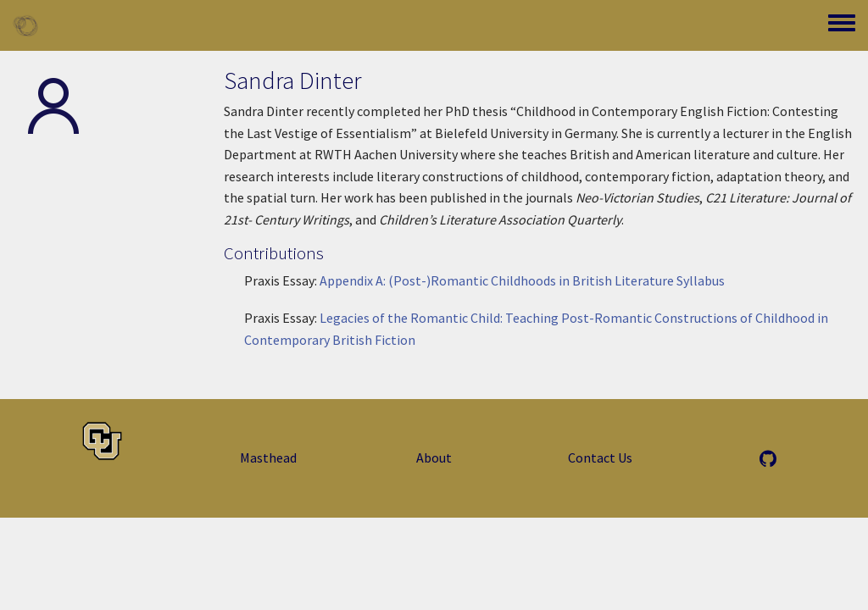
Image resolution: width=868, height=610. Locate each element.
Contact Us (600, 457)
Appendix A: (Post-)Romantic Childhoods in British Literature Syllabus (522, 280)
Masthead (268, 457)
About (434, 457)
